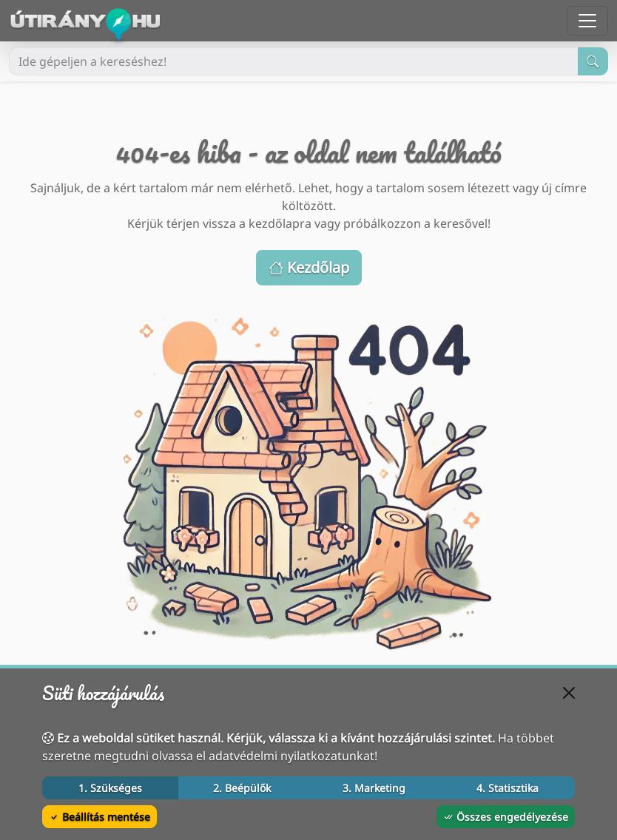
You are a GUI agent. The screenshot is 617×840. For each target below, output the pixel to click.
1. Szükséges (110, 788)
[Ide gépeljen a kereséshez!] (294, 61)
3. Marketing (374, 788)
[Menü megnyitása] (587, 21)
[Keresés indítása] (593, 61)
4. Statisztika (508, 788)
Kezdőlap (309, 267)
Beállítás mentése (100, 817)
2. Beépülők (242, 788)
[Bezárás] (569, 693)
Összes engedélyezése (506, 817)
